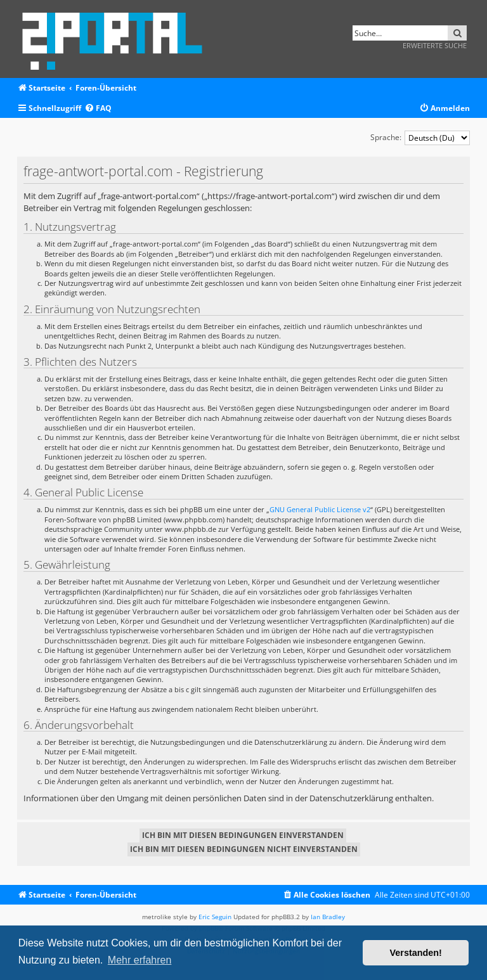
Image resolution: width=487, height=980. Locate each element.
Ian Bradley (328, 917)
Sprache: (386, 137)
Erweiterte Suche (435, 45)
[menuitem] (98, 109)
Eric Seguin (215, 917)
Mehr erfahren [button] (140, 960)
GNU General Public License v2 (320, 509)
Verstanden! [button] (416, 953)
